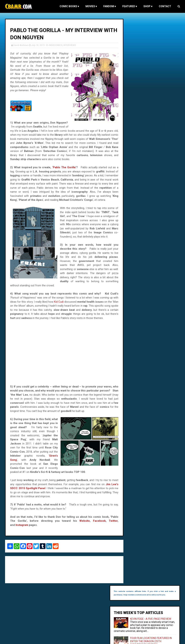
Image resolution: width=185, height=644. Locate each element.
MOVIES (90, 6)
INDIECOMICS (56, 45)
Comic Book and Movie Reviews (22, 639)
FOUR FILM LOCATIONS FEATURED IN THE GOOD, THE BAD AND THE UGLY (157, 113)
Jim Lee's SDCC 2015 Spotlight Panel (36, 512)
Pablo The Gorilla (65, 171)
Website (21, 549)
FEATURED (129, 6)
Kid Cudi (66, 313)
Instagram (63, 549)
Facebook (34, 549)
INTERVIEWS (70, 45)
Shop (147, 6)
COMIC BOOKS (69, 6)
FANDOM (109, 6)
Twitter (46, 549)
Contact (164, 6)
